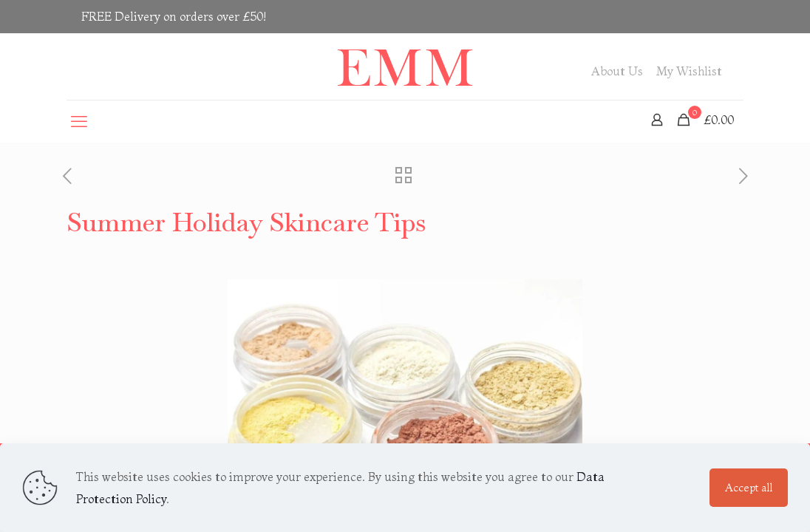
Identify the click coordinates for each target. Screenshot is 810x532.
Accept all (749, 487)
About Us (617, 71)
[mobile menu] (79, 121)
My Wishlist (689, 71)
